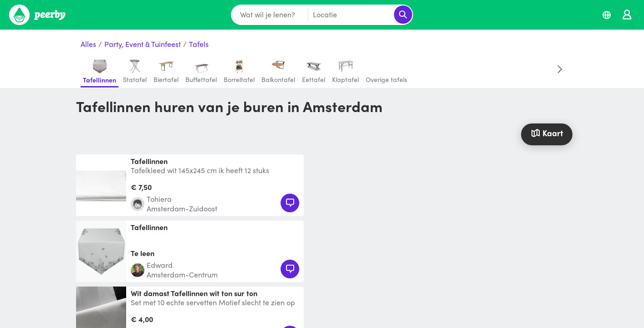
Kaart (547, 133)
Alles (88, 44)
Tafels (199, 44)
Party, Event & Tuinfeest (143, 44)
